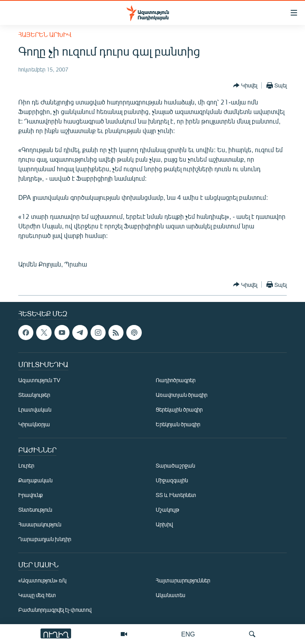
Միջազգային (172, 480)
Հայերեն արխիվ (45, 34)
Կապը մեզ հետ (37, 595)
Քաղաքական (35, 480)
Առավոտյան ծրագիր (181, 395)
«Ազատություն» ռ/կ (42, 580)
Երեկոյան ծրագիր (178, 424)
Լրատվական (35, 409)
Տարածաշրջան (175, 465)
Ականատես (170, 595)
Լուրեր (26, 465)
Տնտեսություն (35, 510)
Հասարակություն (40, 524)
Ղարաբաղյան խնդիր (45, 539)
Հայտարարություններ (183, 580)
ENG (188, 634)
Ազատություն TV (39, 380)
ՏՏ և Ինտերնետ (176, 495)
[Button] (245, 85)
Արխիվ (164, 524)
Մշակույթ (167, 510)
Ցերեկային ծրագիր (179, 409)
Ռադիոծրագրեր (176, 380)
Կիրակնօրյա (34, 424)
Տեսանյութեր (34, 395)
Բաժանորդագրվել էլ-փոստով (55, 610)
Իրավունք (31, 495)
